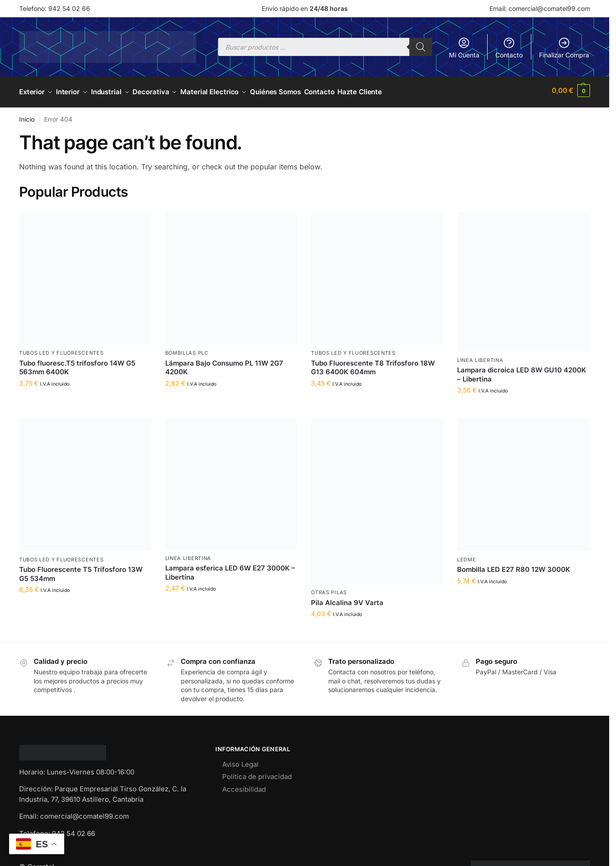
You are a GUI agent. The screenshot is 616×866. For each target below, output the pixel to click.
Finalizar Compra (564, 48)
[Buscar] (421, 47)
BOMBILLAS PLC (187, 350)
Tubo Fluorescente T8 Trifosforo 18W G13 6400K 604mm (373, 364)
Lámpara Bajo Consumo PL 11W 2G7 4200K (224, 364)
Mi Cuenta (464, 48)
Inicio (27, 116)
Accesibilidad (244, 786)
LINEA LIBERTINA (480, 357)
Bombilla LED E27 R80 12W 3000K (514, 567)
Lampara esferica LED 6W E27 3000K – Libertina (230, 570)
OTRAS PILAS (329, 590)
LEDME (467, 556)
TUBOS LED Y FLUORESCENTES (61, 350)
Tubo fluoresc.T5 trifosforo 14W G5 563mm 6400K (77, 364)
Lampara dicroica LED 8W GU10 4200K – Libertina (522, 371)
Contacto (509, 48)
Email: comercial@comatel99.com (540, 8)
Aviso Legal (240, 761)
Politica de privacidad (257, 773)
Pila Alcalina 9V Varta (347, 599)
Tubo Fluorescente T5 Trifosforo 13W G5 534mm (81, 571)
